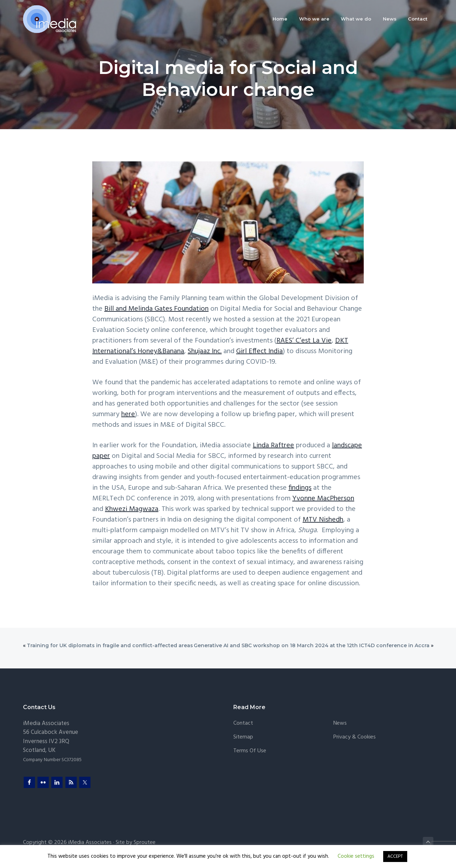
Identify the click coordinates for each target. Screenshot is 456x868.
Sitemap (243, 737)
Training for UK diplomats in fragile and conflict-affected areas (110, 645)
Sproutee (145, 843)
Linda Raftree (273, 446)
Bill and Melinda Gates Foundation (156, 309)
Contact (243, 723)
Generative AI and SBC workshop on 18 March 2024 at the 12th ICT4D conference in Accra (312, 645)
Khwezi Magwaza (132, 509)
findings (300, 488)
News (340, 723)
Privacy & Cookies (355, 737)
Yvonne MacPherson (323, 499)
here (128, 414)
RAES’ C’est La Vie (304, 341)
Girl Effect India (259, 351)
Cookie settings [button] (356, 856)
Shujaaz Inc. (205, 351)
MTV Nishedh (323, 520)
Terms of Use (250, 751)
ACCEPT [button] (395, 856)
